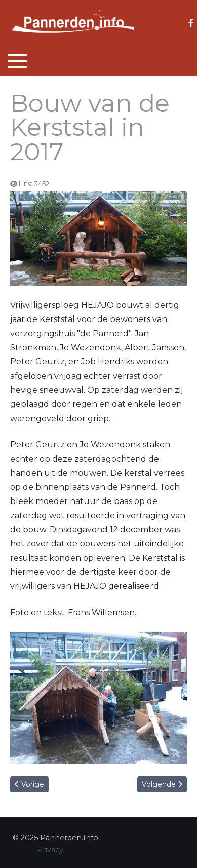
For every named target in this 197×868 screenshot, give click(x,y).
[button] (17, 61)
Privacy (50, 850)
